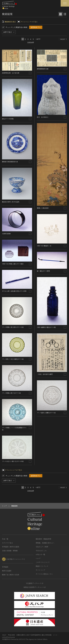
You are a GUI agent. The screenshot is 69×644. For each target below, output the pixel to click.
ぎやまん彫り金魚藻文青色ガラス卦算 (14, 291)
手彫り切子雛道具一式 (44, 246)
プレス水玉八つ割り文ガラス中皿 (13, 461)
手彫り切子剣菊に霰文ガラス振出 (13, 264)
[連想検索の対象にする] (30, 73)
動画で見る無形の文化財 (11, 575)
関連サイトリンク (42, 566)
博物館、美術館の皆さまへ (45, 543)
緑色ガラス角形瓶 (8, 119)
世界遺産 (5, 567)
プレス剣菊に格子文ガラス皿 (11, 393)
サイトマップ (40, 570)
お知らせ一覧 (40, 554)
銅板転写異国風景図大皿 (10, 162)
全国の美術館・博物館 (10, 551)
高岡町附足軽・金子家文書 (11, 73)
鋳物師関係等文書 (43, 69)
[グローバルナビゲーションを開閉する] (65, 3)
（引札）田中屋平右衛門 (45, 374)
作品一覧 (5, 539)
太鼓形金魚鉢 (6, 234)
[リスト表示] (65, 14)
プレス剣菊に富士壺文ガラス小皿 (13, 327)
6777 (39, 39)
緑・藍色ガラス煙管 (43, 271)
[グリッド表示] (61, 14)
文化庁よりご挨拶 (42, 547)
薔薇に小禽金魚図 (43, 208)
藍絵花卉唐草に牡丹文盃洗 (11, 202)
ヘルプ (38, 558)
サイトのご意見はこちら (44, 574)
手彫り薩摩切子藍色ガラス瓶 (46, 327)
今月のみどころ (41, 551)
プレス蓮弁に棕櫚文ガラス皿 (46, 413)
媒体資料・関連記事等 (44, 539)
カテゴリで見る (7, 543)
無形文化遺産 (7, 571)
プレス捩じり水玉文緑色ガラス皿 (13, 359)
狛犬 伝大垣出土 (43, 117)
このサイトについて (43, 562)
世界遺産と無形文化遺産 (11, 547)
